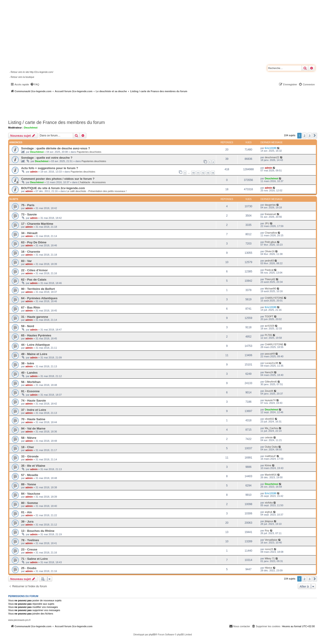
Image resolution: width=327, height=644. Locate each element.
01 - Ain (26, 512)
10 (193, 173)
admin (34, 172)
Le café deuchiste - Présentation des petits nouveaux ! (97, 191)
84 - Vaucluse (31, 494)
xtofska (269, 503)
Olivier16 (270, 251)
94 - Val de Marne (33, 428)
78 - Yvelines (30, 540)
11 (198, 173)
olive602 (269, 419)
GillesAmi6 (271, 382)
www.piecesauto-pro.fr (19, 620)
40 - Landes (29, 373)
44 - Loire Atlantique (35, 345)
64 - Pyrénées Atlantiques (39, 298)
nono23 (269, 549)
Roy (267, 530)
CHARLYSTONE (274, 298)
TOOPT (269, 316)
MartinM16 (271, 475)
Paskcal (269, 270)
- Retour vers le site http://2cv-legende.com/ (31, 72)
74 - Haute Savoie (33, 401)
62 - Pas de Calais (34, 280)
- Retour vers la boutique (22, 77)
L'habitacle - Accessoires (92, 182)
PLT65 (268, 335)
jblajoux (269, 521)
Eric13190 (271, 148)
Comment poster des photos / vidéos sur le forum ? (58, 179)
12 (203, 173)
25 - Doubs (29, 568)
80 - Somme (30, 503)
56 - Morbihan (31, 382)
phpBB (152, 635)
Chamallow (271, 233)
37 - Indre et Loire (34, 410)
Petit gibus (271, 242)
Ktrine (268, 465)
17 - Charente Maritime (37, 224)
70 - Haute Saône (33, 419)
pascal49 (270, 354)
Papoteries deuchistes (89, 152)
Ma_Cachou (271, 428)
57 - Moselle (30, 475)
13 (208, 173)
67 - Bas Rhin (31, 307)
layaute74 (270, 400)
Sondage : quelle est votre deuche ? (47, 158)
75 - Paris (28, 205)
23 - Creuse (29, 549)
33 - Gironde (30, 456)
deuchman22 (272, 157)
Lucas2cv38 (271, 363)
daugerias (270, 205)
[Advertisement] (122, 106)
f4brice (269, 568)
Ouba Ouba (271, 447)
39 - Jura (27, 522)
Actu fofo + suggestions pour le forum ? (50, 168)
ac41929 (270, 326)
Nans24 (269, 372)
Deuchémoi (31, 128)
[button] (315, 136)
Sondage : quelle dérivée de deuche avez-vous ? (56, 148)
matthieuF (270, 456)
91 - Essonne (30, 391)
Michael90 (270, 289)
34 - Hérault (29, 233)
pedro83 (269, 261)
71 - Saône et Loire (34, 559)
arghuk (269, 512)
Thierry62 (270, 279)
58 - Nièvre (29, 438)
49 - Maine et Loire (34, 354)
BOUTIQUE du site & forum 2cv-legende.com (53, 188)
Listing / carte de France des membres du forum (57, 122)
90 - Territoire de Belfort (38, 289)
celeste (269, 437)
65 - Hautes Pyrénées (36, 335)
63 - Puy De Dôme (34, 242)
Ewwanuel (270, 214)
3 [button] (310, 136)
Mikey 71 (270, 558)
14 (213, 173)
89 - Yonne (28, 484)
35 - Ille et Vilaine (33, 466)
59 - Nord (28, 326)
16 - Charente (31, 252)
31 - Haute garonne (35, 317)
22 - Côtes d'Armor (34, 270)
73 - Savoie (29, 214)
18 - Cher (27, 447)
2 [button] (304, 136)
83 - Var (26, 261)
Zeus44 (269, 391)
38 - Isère (28, 363)
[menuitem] (35, 84)
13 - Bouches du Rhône (38, 531)
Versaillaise (271, 540)
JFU (267, 223)
